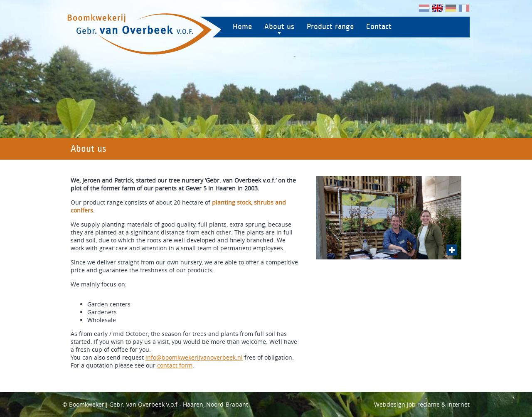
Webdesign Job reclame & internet (422, 404)
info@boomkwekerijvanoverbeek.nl (194, 357)
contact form (175, 365)
